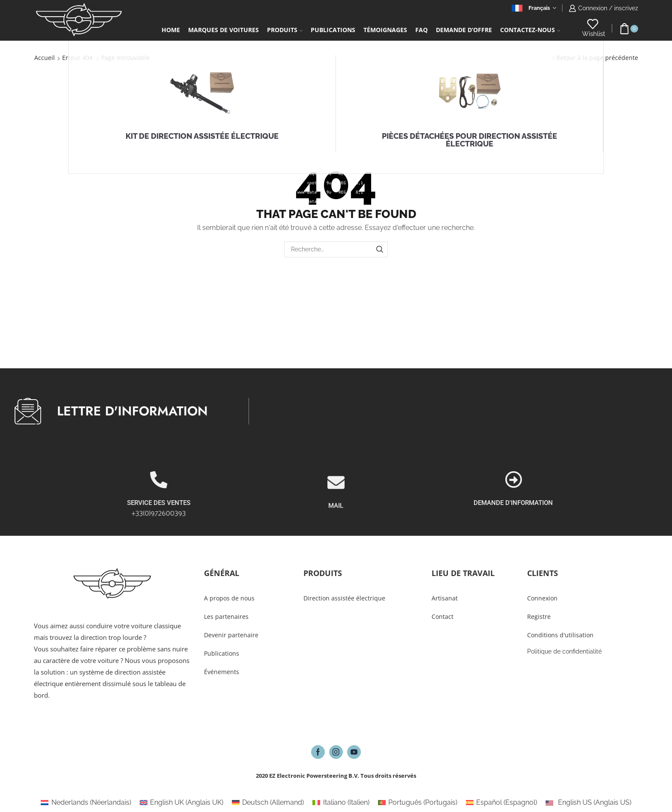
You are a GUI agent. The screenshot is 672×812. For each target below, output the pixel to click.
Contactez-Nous (530, 30)
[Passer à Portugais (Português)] (418, 803)
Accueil (45, 58)
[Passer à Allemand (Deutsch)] (268, 803)
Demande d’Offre (464, 30)
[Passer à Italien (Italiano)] (341, 803)
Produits (285, 30)
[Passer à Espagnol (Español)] (501, 803)
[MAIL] (336, 512)
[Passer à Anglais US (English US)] (588, 803)
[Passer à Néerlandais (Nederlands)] (86, 803)
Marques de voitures (223, 30)
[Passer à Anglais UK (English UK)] (181, 803)
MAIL (336, 535)
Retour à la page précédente (597, 58)
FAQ (421, 30)
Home (171, 30)
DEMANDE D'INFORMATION (613, 503)
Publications (333, 30)
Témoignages (385, 30)
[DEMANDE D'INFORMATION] (613, 480)
